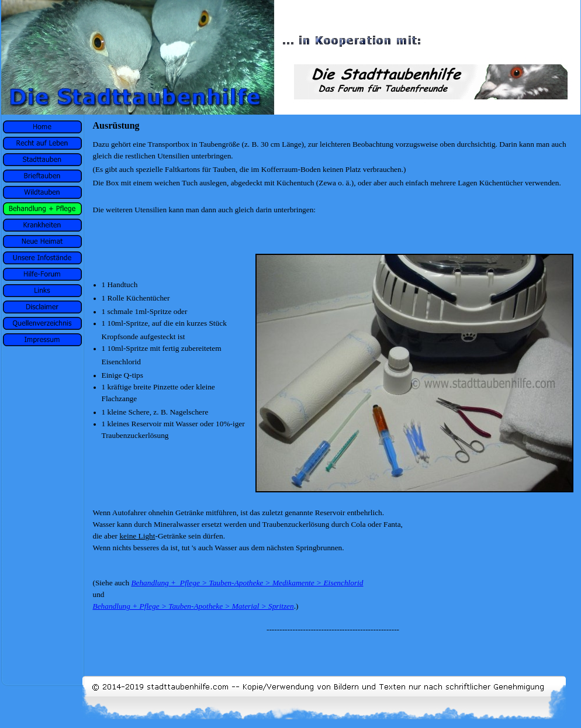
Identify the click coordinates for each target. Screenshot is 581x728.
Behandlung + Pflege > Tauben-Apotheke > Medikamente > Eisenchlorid (247, 583)
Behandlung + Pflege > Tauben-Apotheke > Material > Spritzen (193, 606)
